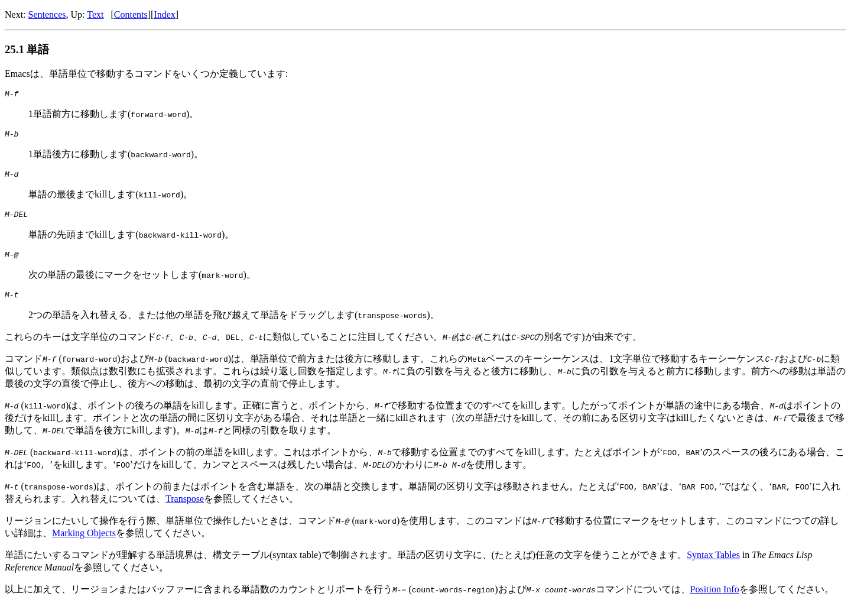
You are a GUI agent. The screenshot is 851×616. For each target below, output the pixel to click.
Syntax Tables (713, 565)
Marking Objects (84, 544)
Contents (131, 14)
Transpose (185, 509)
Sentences (47, 14)
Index (164, 14)
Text (95, 14)
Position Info (714, 600)
